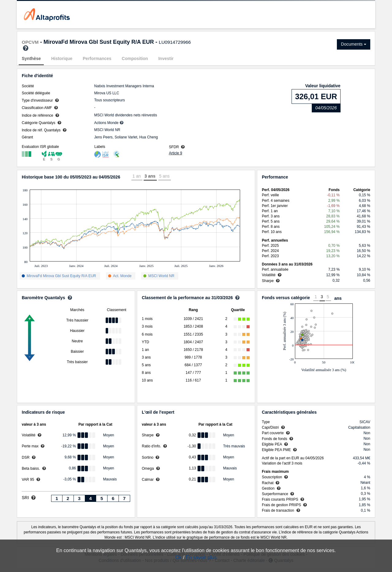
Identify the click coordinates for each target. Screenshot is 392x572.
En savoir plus (201, 557)
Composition (135, 58)
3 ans (150, 176)
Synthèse (31, 58)
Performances (97, 58)
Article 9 (175, 153)
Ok (179, 557)
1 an (136, 176)
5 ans (164, 176)
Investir (166, 58)
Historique (62, 58)
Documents (354, 44)
